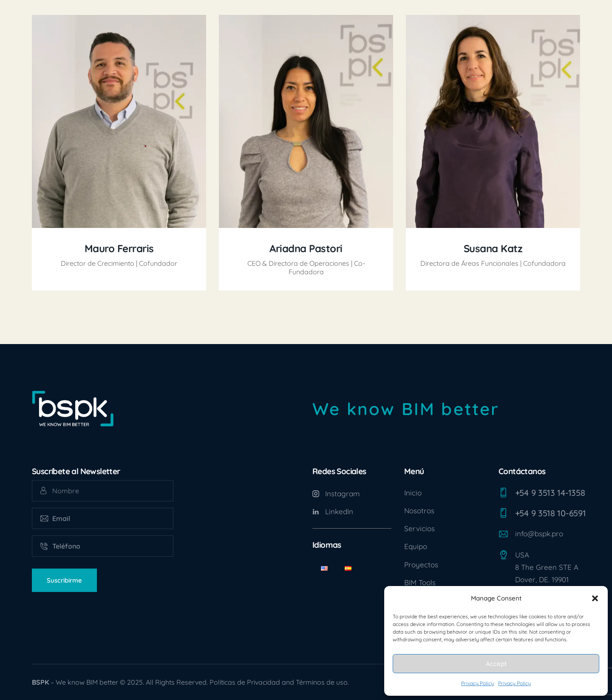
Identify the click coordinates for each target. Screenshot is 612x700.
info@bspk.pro (539, 534)
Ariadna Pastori (306, 249)
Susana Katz (493, 249)
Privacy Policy (477, 683)
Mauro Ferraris (119, 249)
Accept (496, 664)
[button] (595, 598)
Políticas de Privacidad (245, 682)
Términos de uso (322, 682)
